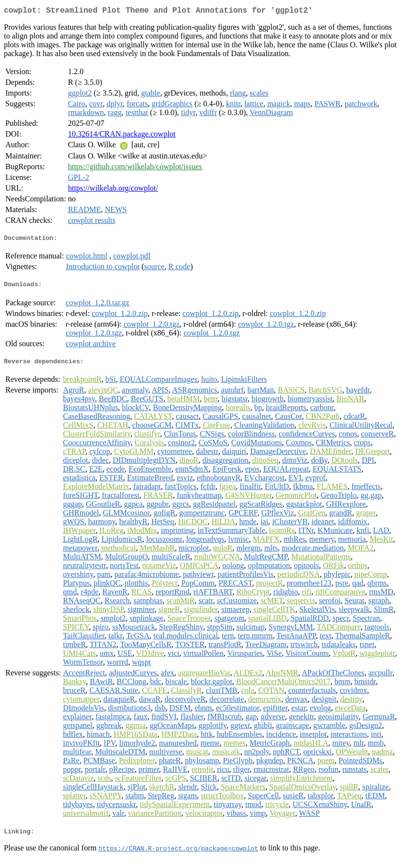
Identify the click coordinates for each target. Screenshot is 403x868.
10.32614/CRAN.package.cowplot (122, 136)
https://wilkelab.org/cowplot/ (113, 190)
